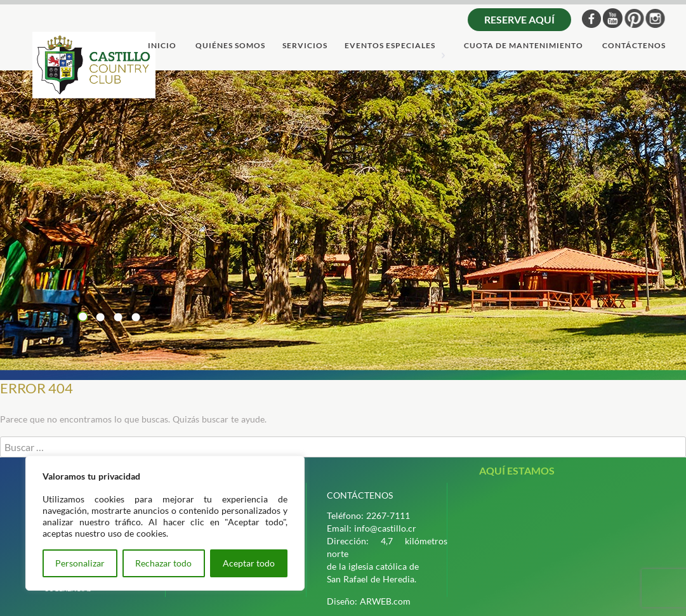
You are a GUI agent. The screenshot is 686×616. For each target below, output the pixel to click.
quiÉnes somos (230, 46)
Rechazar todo (163, 563)
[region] (165, 523)
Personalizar (80, 563)
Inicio (162, 46)
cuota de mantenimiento (524, 46)
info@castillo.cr (385, 528)
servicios (305, 46)
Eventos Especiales (390, 46)
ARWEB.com (385, 601)
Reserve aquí (519, 19)
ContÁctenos (634, 46)
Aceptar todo (249, 563)
